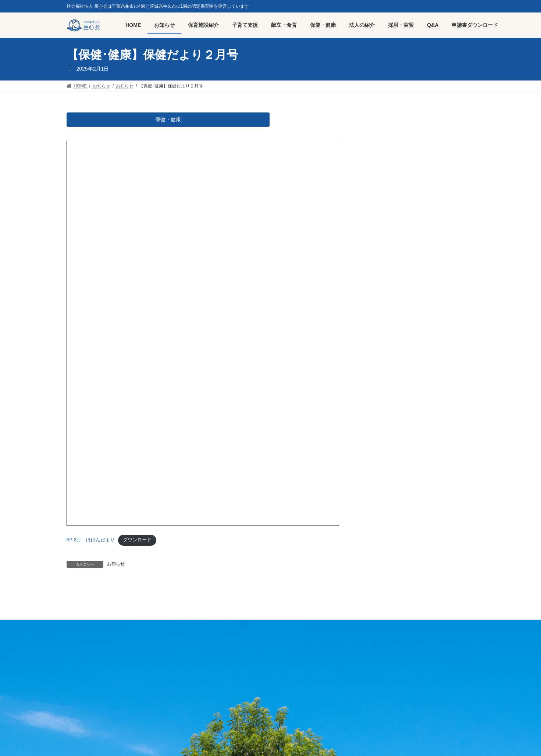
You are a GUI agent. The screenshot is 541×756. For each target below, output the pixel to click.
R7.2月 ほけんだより (91, 542)
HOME (80, 629)
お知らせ (116, 566)
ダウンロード (137, 542)
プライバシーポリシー (160, 629)
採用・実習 (113, 629)
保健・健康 (168, 120)
